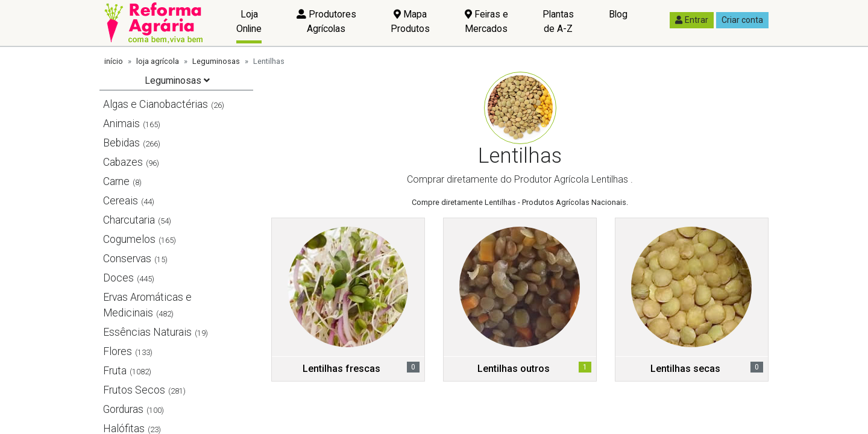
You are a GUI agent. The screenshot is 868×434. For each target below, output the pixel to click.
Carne (116, 181)
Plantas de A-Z (558, 21)
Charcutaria (129, 220)
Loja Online (249, 21)
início (114, 61)
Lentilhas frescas (341, 369)
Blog (618, 14)
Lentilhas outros (514, 369)
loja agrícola (158, 61)
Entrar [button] (692, 20)
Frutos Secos (134, 390)
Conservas (127, 259)
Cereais (121, 201)
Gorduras (123, 409)
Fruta (115, 371)
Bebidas (121, 143)
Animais (121, 124)
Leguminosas (216, 61)
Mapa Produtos (410, 21)
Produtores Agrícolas (326, 21)
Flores (118, 351)
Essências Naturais (147, 332)
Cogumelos (129, 239)
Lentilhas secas (685, 369)
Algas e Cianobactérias (156, 104)
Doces (118, 278)
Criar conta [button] (742, 20)
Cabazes (123, 162)
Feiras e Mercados (486, 21)
